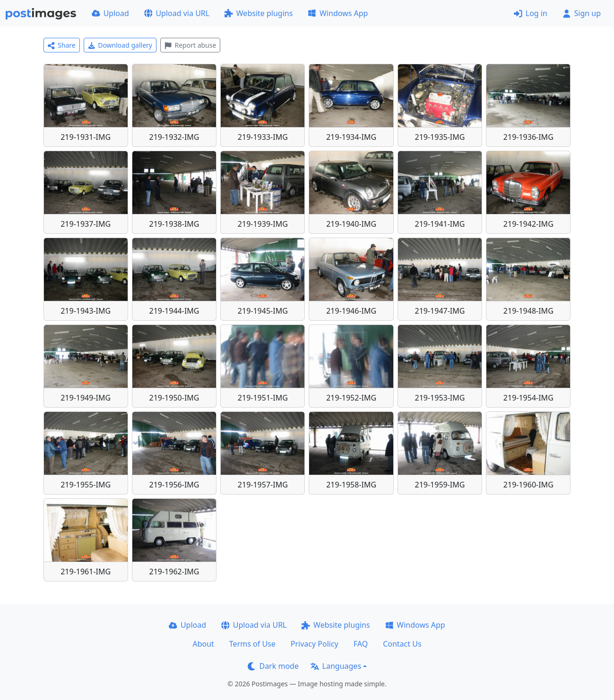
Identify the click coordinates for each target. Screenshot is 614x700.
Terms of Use (252, 644)
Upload (110, 13)
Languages (336, 666)
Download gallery (120, 45)
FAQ (361, 644)
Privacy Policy (315, 644)
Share (62, 45)
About (203, 644)
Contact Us (402, 644)
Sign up (582, 13)
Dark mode (273, 666)
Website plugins (259, 13)
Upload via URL (177, 13)
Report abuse (190, 45)
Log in (531, 13)
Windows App (338, 13)
